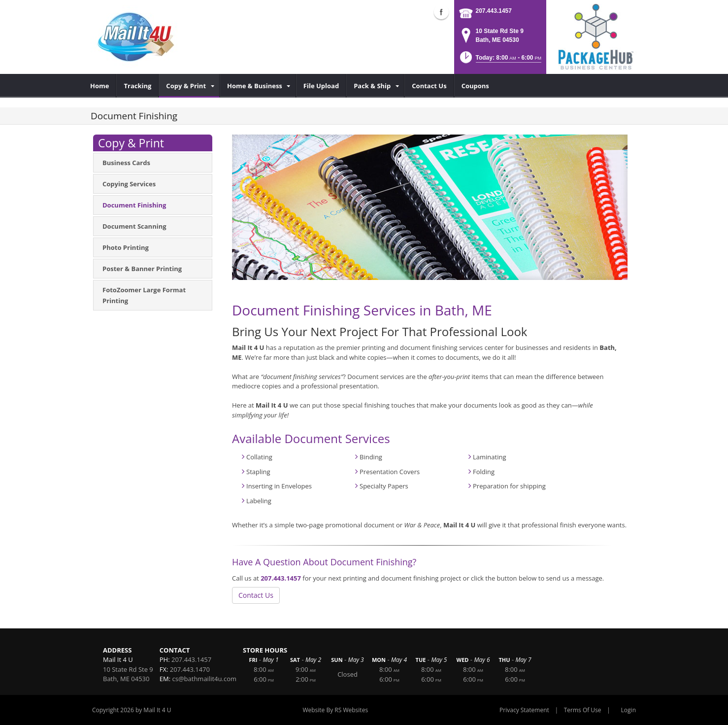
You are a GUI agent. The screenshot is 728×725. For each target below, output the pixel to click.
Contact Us (256, 595)
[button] (500, 60)
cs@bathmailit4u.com (205, 679)
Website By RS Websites (335, 710)
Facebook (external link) (441, 12)
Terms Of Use (583, 710)
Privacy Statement (524, 710)
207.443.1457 (494, 11)
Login (629, 710)
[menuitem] (100, 86)
